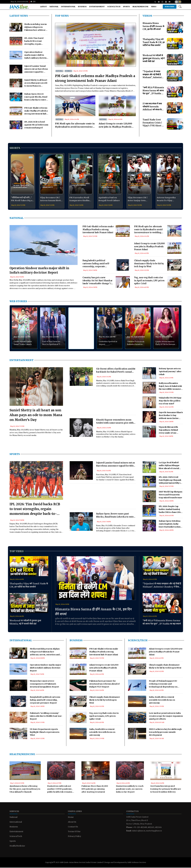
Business (82, 7)
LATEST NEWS (19, 16)
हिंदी (33, 2)
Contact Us (73, 827)
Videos (147, 16)
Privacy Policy (74, 837)
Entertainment (97, 7)
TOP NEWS (62, 16)
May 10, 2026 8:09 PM (19, 2)
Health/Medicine (140, 7)
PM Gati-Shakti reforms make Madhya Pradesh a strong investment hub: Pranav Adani (95, 78)
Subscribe (170, 7)
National (54, 7)
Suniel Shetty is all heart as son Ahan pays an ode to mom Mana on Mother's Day (36, 415)
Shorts (15, 148)
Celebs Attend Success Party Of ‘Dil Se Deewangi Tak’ (166, 343)
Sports (126, 7)
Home (71, 818)
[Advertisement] (106, 252)
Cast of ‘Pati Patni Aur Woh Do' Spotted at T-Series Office (51, 343)
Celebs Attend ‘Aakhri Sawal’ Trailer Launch (23, 343)
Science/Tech (114, 7)
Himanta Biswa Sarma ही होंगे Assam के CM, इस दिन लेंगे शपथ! (93, 612)
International (68, 7)
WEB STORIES (18, 301)
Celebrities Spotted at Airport (108, 343)
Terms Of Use (74, 832)
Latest (44, 7)
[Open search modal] (180, 7)
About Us (72, 822)
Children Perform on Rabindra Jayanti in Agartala (136, 343)
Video (154, 7)
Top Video (17, 552)
